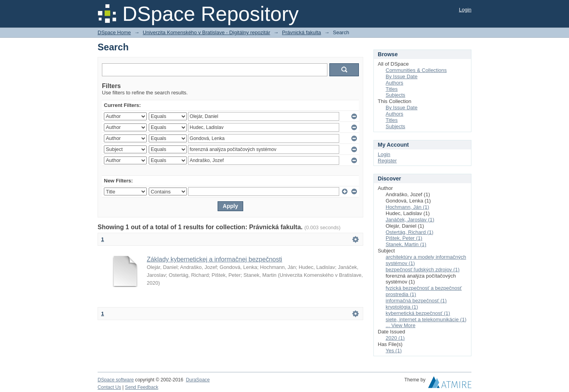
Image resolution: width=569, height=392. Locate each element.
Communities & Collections (416, 70)
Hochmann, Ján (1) (407, 207)
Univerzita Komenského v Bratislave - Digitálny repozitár (207, 32)
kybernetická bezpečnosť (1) (418, 313)
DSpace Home (114, 32)
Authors (394, 83)
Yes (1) (394, 351)
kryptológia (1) (402, 307)
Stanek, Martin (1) (406, 244)
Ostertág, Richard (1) (409, 232)
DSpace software (116, 380)
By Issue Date (402, 76)
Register (387, 161)
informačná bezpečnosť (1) (416, 301)
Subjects (395, 95)
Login (465, 10)
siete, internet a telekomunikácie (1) (426, 319)
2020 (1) (395, 338)
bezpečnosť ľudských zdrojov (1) (423, 270)
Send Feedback (142, 387)
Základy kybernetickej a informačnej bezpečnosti (214, 259)
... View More (401, 325)
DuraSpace (198, 380)
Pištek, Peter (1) (404, 238)
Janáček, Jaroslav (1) (410, 220)
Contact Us (109, 387)
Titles (392, 89)
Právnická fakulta (302, 32)
